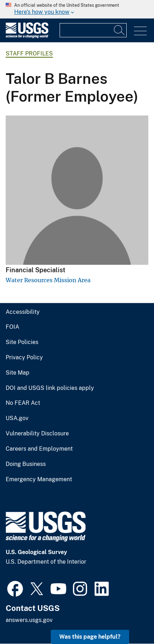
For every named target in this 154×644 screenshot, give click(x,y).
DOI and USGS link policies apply (50, 388)
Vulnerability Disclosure (37, 434)
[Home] (27, 36)
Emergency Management (39, 479)
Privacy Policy (24, 358)
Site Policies (22, 342)
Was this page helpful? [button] (90, 637)
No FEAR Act (23, 403)
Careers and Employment (39, 449)
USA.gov (17, 418)
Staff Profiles (29, 53)
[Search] (120, 30)
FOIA (12, 327)
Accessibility (23, 312)
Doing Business (26, 464)
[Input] (93, 30)
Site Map (18, 373)
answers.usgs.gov (29, 620)
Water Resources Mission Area (48, 280)
